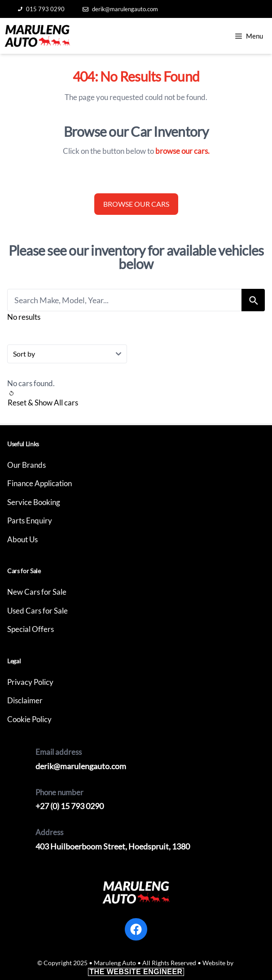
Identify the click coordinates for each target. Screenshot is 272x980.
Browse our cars (136, 204)
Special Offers (31, 629)
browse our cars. (182, 151)
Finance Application (39, 483)
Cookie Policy (29, 719)
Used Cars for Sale (37, 611)
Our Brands (26, 465)
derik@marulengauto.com (120, 9)
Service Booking (34, 502)
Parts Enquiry (30, 520)
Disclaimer (25, 700)
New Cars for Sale (37, 592)
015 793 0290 (41, 9)
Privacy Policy (30, 682)
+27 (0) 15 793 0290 (70, 806)
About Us (22, 539)
